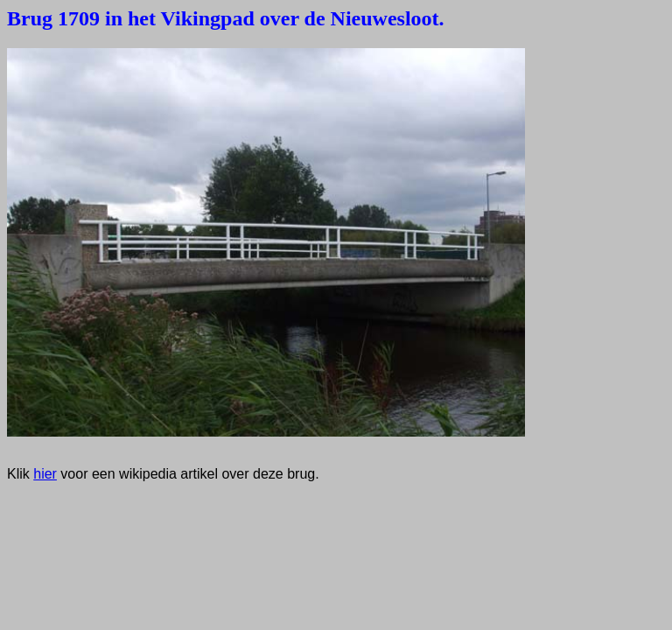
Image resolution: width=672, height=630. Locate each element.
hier (45, 474)
